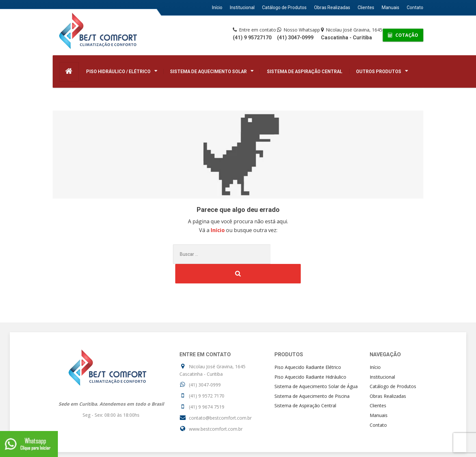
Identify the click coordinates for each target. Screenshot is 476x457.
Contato (415, 7)
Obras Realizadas (332, 7)
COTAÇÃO (403, 35)
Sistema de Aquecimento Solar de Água (316, 367)
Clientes (366, 7)
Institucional (242, 7)
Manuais (390, 7)
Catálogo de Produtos (284, 7)
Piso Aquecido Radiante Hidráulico (310, 357)
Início (217, 7)
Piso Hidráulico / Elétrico (118, 72)
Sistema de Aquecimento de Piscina (312, 377)
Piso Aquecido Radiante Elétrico (308, 348)
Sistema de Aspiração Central (305, 72)
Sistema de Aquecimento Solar (208, 72)
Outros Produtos (379, 72)
